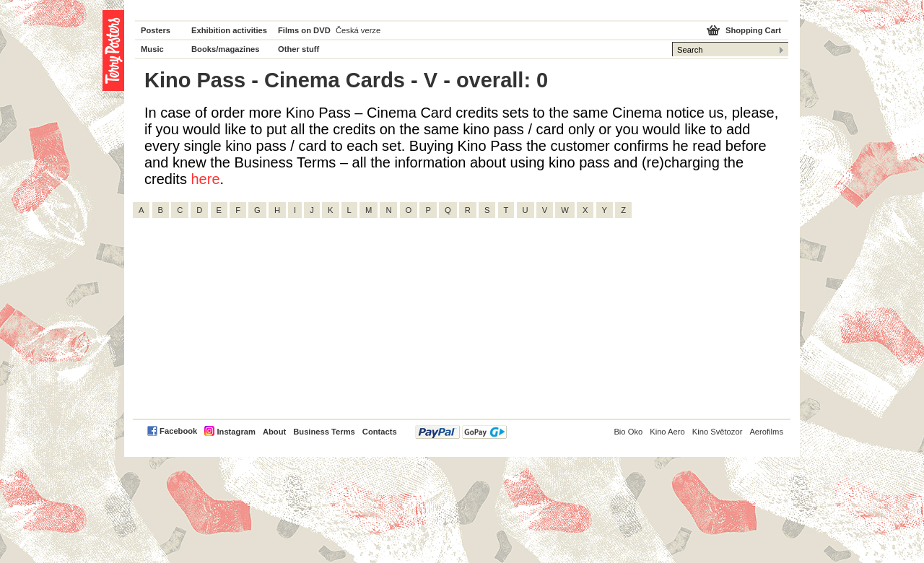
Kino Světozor (718, 432)
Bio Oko (628, 432)
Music (152, 49)
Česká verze (358, 30)
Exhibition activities (229, 30)
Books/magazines (226, 49)
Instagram (236, 432)
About (274, 432)
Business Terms (324, 432)
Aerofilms (766, 432)
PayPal (461, 432)
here (205, 179)
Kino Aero (667, 432)
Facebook (178, 431)
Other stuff (298, 49)
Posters (156, 30)
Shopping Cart (753, 30)
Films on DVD (304, 30)
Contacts (380, 432)
